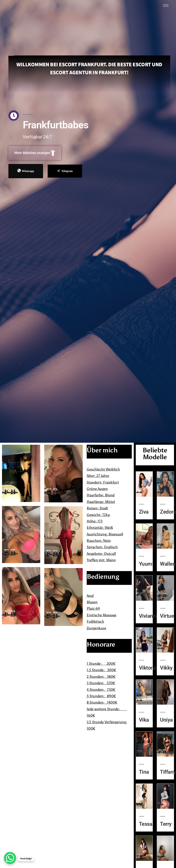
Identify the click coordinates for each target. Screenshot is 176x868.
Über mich (102, 450)
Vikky (166, 668)
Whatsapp (26, 171)
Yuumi (146, 564)
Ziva (144, 512)
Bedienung (103, 576)
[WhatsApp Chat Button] (10, 858)
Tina (144, 772)
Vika (144, 720)
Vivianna (149, 616)
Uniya (166, 720)
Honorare (101, 644)
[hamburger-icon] (166, 6)
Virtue (167, 616)
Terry (166, 824)
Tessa (146, 824)
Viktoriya (149, 668)
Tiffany (168, 772)
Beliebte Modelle (155, 454)
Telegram (65, 171)
